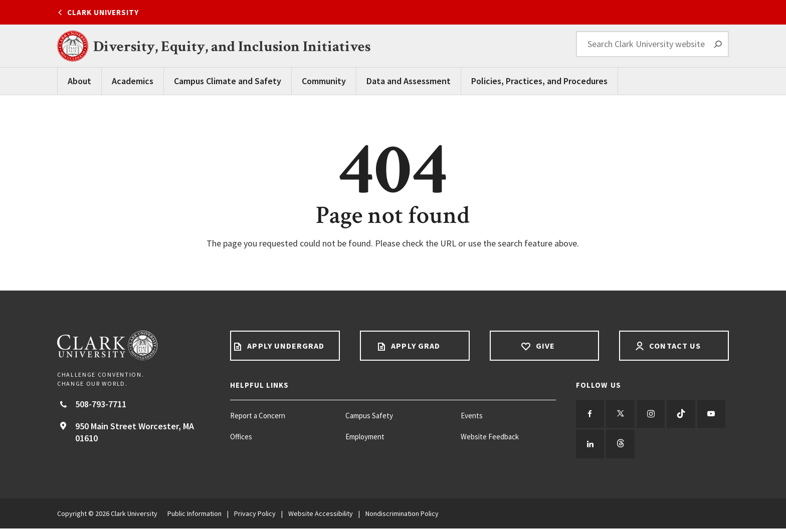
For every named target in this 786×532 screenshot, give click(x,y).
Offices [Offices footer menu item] (241, 437)
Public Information (194, 517)
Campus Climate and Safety (228, 81)
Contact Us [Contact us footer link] (674, 346)
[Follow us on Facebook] (591, 415)
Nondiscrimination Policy (402, 517)
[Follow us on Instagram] (655, 415)
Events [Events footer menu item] (472, 416)
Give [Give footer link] (544, 346)
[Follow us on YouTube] (591, 447)
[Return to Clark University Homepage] (134, 345)
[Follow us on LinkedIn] (623, 447)
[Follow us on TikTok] (687, 415)
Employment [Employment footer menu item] (365, 437)
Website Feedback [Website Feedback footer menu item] (490, 437)
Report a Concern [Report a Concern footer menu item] (258, 416)
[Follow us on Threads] (655, 447)
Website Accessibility (321, 517)
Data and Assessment (409, 81)
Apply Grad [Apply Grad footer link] (415, 346)
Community (324, 81)
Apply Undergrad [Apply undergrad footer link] (285, 346)
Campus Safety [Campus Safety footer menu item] (369, 416)
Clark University (103, 12)
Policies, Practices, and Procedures (539, 81)
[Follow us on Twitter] (623, 415)
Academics (133, 81)
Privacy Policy (255, 517)
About (79, 81)
